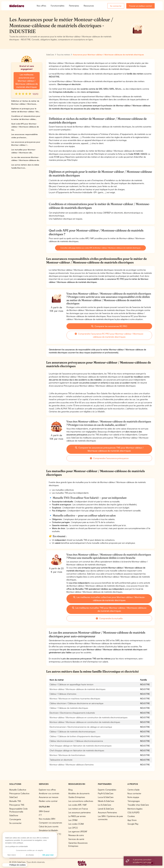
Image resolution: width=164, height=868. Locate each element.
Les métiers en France (78, 809)
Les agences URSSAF (78, 831)
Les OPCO (73, 828)
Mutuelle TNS (15, 801)
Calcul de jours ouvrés (49, 826)
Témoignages (134, 801)
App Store (132, 820)
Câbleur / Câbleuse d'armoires (63, 694)
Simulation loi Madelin (48, 830)
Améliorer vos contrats (49, 793)
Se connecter (116, 6)
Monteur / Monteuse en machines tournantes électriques (75, 699)
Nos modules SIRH (47, 819)
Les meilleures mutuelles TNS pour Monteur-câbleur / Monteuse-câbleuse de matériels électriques (109, 609)
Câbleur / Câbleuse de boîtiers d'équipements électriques (75, 736)
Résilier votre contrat (48, 801)
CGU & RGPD (133, 812)
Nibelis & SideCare (106, 801)
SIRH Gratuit (44, 811)
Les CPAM (73, 820)
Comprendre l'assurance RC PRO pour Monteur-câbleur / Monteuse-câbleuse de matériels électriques (109, 335)
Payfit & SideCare (106, 793)
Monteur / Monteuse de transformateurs (67, 755)
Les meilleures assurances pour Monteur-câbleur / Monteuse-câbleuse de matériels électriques (27, 81)
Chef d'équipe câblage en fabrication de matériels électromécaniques (81, 746)
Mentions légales (135, 809)
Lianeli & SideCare (106, 809)
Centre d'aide (133, 790)
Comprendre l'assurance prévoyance (109, 458)
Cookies (131, 816)
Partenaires (74, 6)
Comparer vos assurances (50, 823)
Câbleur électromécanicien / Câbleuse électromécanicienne (76, 741)
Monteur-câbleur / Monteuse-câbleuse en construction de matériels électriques (85, 722)
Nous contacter (134, 793)
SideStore (14, 815)
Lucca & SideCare (106, 797)
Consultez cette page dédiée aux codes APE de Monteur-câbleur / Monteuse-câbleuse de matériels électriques (100, 248)
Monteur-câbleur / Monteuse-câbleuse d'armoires (72, 765)
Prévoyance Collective (19, 793)
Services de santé (76, 839)
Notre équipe (133, 797)
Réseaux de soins (76, 835)
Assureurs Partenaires (107, 812)
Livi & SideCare (105, 805)
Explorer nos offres (47, 790)
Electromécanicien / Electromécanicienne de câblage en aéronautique (81, 727)
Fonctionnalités (58, 6)
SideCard (13, 797)
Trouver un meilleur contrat (140, 6)
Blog (70, 790)
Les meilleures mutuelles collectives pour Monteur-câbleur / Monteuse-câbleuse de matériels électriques (109, 599)
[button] (15, 865)
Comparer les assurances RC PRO (109, 326)
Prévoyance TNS (17, 805)
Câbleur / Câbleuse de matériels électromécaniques (73, 732)
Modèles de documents (79, 793)
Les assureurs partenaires (80, 812)
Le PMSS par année (77, 816)
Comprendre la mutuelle (109, 618)
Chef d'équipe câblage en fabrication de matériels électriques (77, 750)
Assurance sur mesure (49, 797)
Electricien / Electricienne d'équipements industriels (72, 713)
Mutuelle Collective (18, 790)
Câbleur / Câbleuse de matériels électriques (69, 708)
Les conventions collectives (81, 801)
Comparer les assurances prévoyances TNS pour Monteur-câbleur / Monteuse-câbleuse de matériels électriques (109, 449)
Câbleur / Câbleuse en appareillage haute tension (72, 684)
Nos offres (41, 6)
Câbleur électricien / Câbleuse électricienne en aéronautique (76, 703)
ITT (40, 815)
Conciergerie (15, 819)
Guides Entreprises (77, 797)
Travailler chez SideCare (138, 805)
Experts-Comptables (107, 790)
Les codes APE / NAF (78, 805)
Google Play (133, 824)
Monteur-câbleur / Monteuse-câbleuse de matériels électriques (78, 689)
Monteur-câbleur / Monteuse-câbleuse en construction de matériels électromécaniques (89, 717)
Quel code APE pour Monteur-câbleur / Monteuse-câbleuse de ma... (25, 127)
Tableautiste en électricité (61, 760)
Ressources (89, 6)
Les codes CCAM (76, 824)
